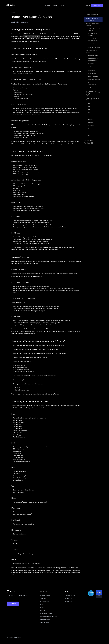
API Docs (47, 5)
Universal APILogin (45, 620)
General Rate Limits (93, 55)
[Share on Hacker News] (92, 144)
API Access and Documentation (92, 84)
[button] (88, 5)
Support (42, 607)
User (89, 110)
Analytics (90, 132)
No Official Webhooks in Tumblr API (94, 30)
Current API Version (93, 77)
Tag (89, 113)
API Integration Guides (46, 613)
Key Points (90, 67)
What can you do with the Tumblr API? (93, 99)
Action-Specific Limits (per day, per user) (93, 60)
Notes (89, 116)
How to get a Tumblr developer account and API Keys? (93, 93)
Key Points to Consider (94, 80)
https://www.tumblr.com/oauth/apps (43, 353)
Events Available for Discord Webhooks (93, 40)
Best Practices (91, 70)
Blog (89, 103)
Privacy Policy (69, 598)
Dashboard (90, 122)
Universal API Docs (45, 595)
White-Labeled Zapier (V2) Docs (49, 616)
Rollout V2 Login (44, 623)
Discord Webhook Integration (92, 35)
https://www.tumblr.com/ (37, 349)
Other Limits (91, 64)
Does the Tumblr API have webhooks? (93, 25)
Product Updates (44, 601)
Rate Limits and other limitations (92, 51)
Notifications (91, 126)
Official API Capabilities (94, 47)
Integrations (55, 5)
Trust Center (43, 610)
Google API (68, 601)
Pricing (62, 5)
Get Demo (13, 603)
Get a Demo (97, 5)
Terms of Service (70, 595)
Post (89, 106)
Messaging (91, 119)
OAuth (89, 135)
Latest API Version (91, 73)
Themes (90, 129)
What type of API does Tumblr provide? (92, 20)
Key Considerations (93, 44)
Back (13, 13)
